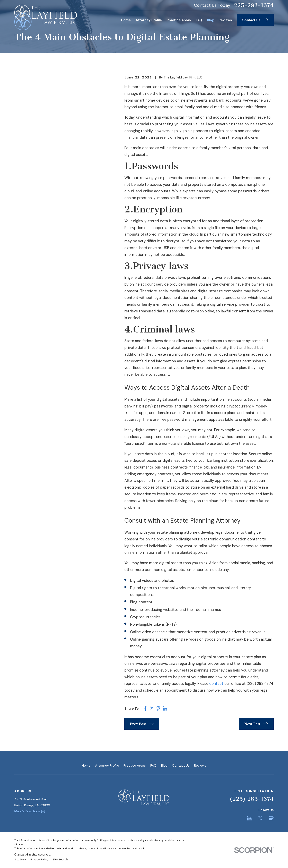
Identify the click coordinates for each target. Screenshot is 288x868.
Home (86, 765)
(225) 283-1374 (252, 799)
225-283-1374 (254, 5)
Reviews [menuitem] (225, 20)
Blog (164, 765)
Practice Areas (135, 765)
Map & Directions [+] (30, 811)
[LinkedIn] (249, 818)
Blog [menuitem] (210, 20)
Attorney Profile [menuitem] (149, 20)
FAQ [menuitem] (199, 20)
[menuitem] (20, 860)
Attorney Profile (107, 765)
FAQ (153, 765)
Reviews (200, 765)
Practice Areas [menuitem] (179, 20)
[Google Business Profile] (271, 818)
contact (216, 684)
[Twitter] (260, 818)
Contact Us (181, 765)
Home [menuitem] (126, 20)
